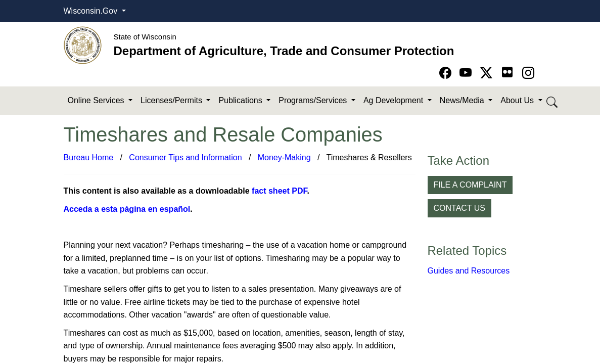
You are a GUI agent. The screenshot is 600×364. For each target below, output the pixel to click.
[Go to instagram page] (528, 73)
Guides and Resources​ (469, 271)
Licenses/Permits (172, 100)
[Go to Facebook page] (447, 73)
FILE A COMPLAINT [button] (470, 185)
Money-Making (284, 157)
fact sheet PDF (279, 191)
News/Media (463, 100)
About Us (518, 100)
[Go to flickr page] (507, 72)
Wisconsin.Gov (92, 11)
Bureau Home (89, 157)
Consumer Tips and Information (185, 157)
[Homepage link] (83, 45)
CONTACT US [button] (460, 208)
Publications (241, 100)
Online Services (97, 100)
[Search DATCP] (553, 101)
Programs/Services (314, 100)
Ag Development (395, 100)
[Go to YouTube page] (467, 73)
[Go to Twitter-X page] (488, 73)
